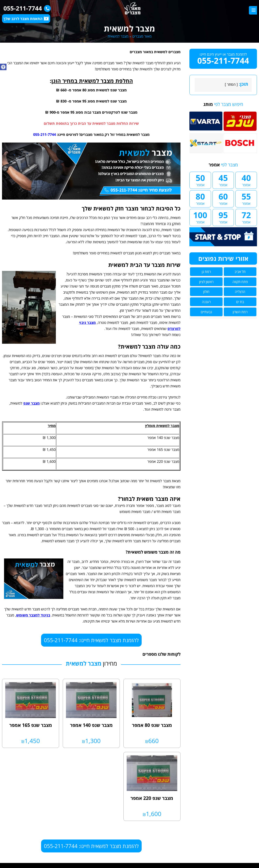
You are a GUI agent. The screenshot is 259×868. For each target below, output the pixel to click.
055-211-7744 (26, 8)
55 (246, 198)
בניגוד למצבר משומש (33, 615)
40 (246, 180)
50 (200, 180)
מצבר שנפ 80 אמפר (152, 725)
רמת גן (206, 272)
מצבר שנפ (31, 403)
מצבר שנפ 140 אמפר (91, 725)
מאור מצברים (142, 36)
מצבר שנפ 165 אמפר (31, 725)
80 (200, 198)
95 (223, 217)
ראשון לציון (206, 282)
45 (223, 180)
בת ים (240, 302)
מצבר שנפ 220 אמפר (152, 798)
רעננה (206, 302)
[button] (3, 67)
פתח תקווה (240, 282)
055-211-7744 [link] (45, 134)
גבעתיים (206, 312)
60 (223, 198)
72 (246, 217)
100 (200, 217)
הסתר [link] (231, 84)
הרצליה (240, 292)
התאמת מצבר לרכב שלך (26, 19)
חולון (206, 292)
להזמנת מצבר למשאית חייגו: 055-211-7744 (91, 640)
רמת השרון (240, 312)
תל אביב (240, 272)
